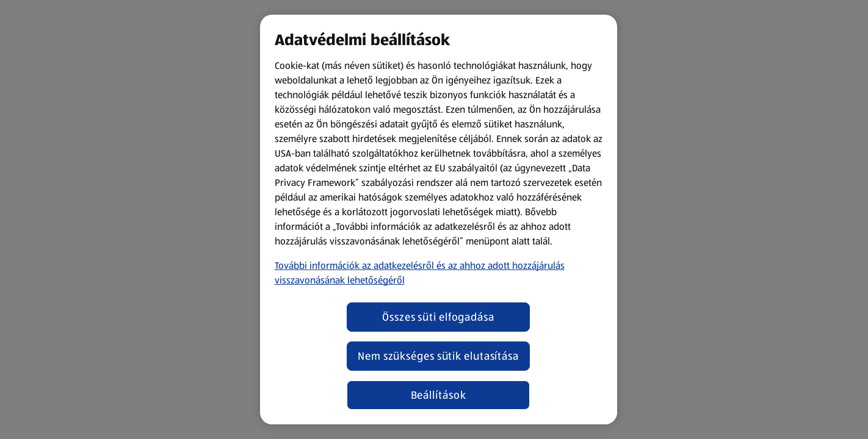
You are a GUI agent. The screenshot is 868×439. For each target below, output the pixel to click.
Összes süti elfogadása (438, 317)
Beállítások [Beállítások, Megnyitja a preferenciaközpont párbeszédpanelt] (439, 395)
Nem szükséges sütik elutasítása (438, 356)
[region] (439, 220)
